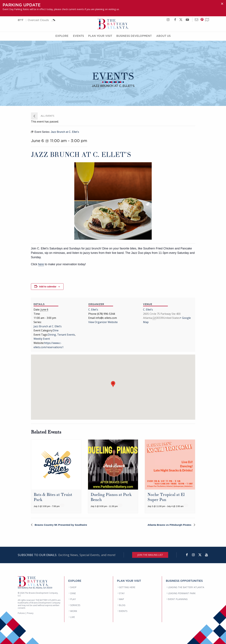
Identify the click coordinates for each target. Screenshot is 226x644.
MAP (121, 599)
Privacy (30, 613)
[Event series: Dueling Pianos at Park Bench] (120, 505)
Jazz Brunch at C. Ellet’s (48, 326)
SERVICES (75, 605)
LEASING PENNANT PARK (182, 593)
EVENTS (123, 611)
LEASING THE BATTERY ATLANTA (186, 587)
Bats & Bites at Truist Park (53, 497)
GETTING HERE (127, 587)
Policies (21, 613)
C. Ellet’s (93, 310)
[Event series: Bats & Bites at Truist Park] (62, 505)
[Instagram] (193, 555)
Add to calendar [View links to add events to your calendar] (48, 287)
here (41, 264)
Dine (56, 330)
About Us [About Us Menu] (163, 36)
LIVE (73, 617)
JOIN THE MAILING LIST (150, 555)
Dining (52, 335)
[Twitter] (200, 555)
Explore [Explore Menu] (62, 36)
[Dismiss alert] (222, 4)
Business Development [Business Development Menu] (134, 36)
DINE (73, 593)
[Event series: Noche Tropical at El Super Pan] (186, 505)
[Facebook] (187, 555)
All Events (47, 116)
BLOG (122, 605)
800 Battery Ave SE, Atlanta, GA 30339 (35, 588)
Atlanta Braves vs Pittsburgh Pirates (169, 525)
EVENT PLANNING (178, 599)
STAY (122, 593)
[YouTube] (206, 555)
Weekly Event (42, 339)
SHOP (73, 587)
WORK (74, 611)
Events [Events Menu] (78, 36)
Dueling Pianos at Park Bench (111, 497)
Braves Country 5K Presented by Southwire (61, 525)
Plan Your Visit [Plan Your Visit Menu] (100, 36)
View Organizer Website (103, 322)
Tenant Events (66, 335)
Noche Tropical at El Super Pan (166, 497)
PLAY (73, 599)
